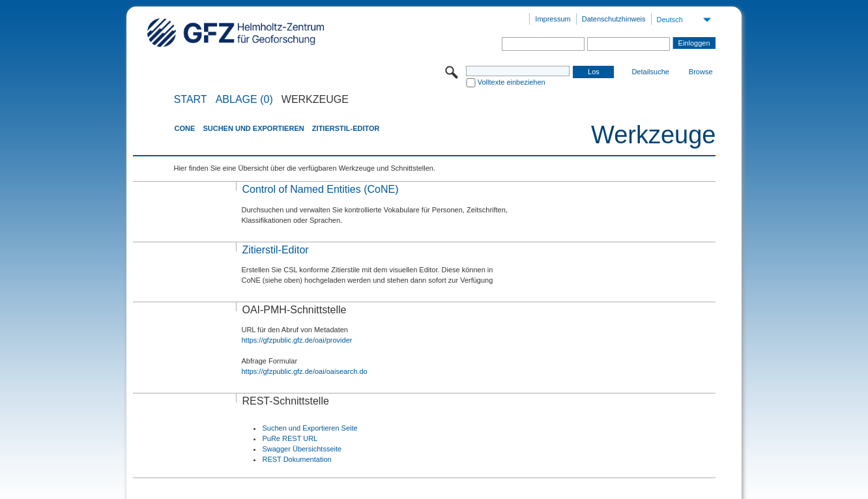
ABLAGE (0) (244, 100)
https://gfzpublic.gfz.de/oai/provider (297, 340)
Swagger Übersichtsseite (302, 449)
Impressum (553, 19)
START (191, 100)
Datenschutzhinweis (614, 19)
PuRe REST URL (290, 438)
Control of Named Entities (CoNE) (320, 189)
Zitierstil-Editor (346, 128)
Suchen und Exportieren (253, 128)
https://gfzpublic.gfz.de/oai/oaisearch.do (304, 371)
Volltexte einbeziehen (512, 82)
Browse (701, 72)
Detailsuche (650, 72)
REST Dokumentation (297, 459)
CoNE (184, 128)
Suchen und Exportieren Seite (310, 428)
